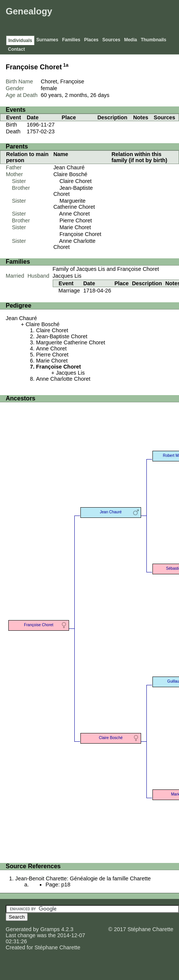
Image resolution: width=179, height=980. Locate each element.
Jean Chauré (69, 167)
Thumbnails (153, 40)
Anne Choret (75, 214)
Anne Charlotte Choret (63, 379)
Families (71, 40)
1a (66, 65)
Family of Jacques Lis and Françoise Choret (106, 269)
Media (130, 40)
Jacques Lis (67, 276)
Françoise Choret (80, 234)
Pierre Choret (76, 220)
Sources (111, 40)
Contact (16, 49)
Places (91, 40)
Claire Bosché (71, 174)
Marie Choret (75, 227)
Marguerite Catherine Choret (74, 204)
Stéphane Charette (57, 947)
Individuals (20, 41)
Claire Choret (76, 181)
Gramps (50, 929)
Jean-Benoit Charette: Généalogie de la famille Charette (83, 878)
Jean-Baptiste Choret (62, 336)
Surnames (47, 40)
